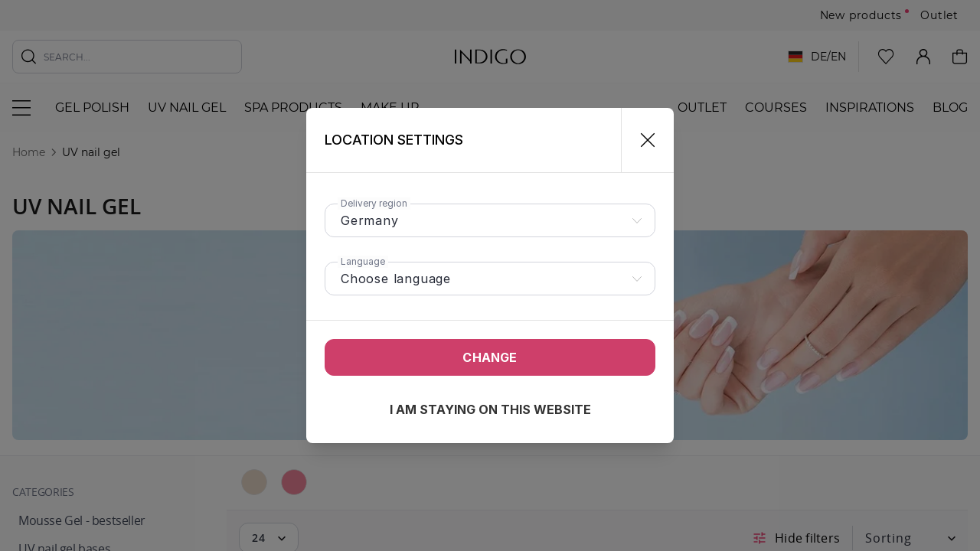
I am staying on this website (490, 409)
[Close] (641, 140)
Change (490, 357)
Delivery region (374, 203)
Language (363, 261)
